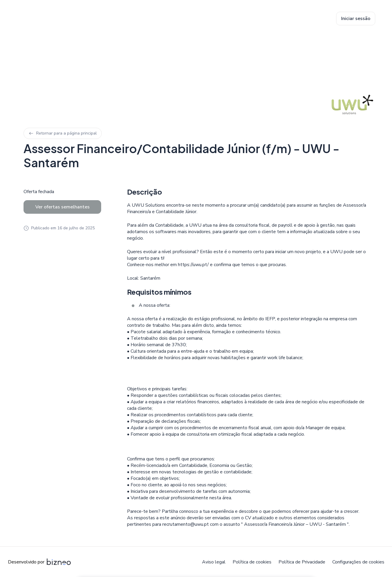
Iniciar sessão (356, 19)
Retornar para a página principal (63, 133)
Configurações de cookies (358, 562)
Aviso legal (214, 562)
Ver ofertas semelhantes (62, 207)
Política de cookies (252, 562)
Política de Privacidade (302, 562)
